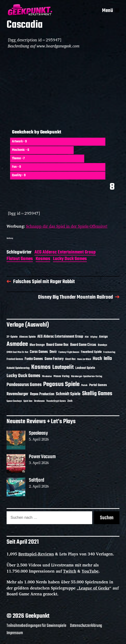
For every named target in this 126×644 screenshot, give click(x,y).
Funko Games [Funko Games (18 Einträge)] (34, 359)
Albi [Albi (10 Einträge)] (87, 337)
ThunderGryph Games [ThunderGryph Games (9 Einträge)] (56, 401)
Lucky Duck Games (70, 259)
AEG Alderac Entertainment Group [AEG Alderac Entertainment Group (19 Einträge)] (60, 337)
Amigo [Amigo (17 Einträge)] (103, 337)
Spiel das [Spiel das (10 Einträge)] (28, 401)
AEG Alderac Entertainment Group (65, 253)
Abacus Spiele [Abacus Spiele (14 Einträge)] (27, 337)
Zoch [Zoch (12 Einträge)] (70, 401)
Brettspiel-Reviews (36, 554)
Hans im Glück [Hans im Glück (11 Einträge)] (84, 359)
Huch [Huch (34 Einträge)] (97, 359)
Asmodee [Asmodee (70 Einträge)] (17, 344)
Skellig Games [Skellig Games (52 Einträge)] (97, 394)
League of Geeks (94, 588)
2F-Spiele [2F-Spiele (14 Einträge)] (12, 337)
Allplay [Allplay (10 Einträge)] (94, 337)
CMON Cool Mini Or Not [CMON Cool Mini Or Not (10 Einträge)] (17, 352)
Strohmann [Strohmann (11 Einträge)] (39, 401)
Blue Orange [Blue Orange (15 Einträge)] (37, 345)
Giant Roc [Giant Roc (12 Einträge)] (70, 359)
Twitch (70, 571)
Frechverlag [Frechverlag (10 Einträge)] (109, 352)
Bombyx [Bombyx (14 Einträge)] (103, 345)
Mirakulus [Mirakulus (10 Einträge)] (47, 376)
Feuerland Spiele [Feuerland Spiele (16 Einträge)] (91, 352)
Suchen (107, 518)
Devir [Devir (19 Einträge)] (53, 352)
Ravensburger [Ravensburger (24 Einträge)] (17, 394)
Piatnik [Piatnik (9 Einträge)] (84, 385)
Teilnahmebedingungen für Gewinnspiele (36, 626)
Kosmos (43, 259)
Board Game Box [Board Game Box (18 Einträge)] (57, 345)
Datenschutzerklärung (86, 626)
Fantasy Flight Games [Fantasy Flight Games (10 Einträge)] (69, 352)
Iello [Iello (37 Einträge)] (108, 359)
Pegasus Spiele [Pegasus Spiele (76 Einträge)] (61, 384)
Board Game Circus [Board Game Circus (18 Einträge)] (83, 345)
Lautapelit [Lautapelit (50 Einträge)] (63, 367)
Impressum (15, 633)
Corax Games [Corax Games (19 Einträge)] (39, 352)
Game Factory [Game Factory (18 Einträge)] (54, 359)
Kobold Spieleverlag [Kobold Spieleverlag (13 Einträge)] (18, 368)
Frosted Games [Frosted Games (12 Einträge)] (15, 359)
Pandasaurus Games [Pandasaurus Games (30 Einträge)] (24, 385)
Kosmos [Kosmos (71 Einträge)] (41, 367)
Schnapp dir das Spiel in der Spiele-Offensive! (67, 226)
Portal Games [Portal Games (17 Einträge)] (98, 385)
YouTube (90, 571)
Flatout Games (20, 259)
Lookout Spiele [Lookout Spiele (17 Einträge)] (85, 368)
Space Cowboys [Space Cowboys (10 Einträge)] (14, 401)
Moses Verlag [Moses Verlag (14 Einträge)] (61, 376)
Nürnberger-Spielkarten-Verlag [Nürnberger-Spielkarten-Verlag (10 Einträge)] (87, 376)
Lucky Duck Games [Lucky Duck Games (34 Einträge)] (23, 376)
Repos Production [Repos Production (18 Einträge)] (42, 394)
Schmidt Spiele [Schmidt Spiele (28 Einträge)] (68, 394)
